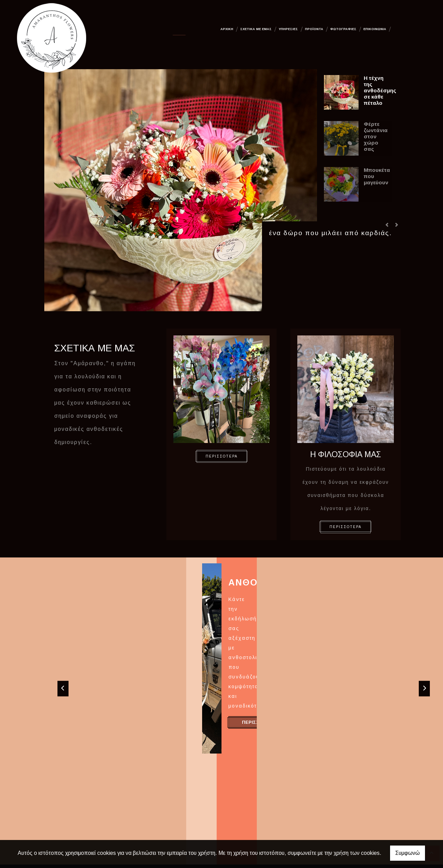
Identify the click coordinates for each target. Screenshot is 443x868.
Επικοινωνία (375, 29)
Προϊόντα (314, 29)
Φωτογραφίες (343, 29)
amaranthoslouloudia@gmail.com (330, 817)
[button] (387, 225)
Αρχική (227, 29)
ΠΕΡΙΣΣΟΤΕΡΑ (222, 456)
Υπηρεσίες (288, 29)
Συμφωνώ (408, 853)
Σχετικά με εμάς (256, 29)
